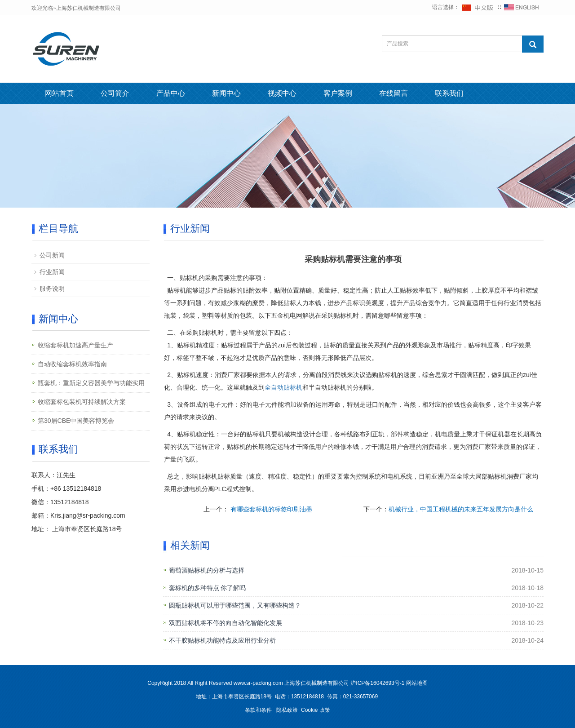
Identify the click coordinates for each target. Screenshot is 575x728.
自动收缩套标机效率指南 (72, 364)
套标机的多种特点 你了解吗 (208, 588)
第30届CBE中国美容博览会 (76, 421)
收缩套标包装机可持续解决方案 (82, 402)
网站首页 (59, 93)
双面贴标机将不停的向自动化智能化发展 (226, 623)
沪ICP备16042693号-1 (377, 683)
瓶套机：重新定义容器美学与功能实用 (91, 383)
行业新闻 (52, 272)
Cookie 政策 (316, 710)
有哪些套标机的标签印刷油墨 (270, 509)
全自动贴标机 (283, 387)
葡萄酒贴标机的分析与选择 (207, 570)
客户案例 (338, 93)
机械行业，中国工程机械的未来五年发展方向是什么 (461, 509)
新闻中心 (226, 93)
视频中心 (282, 93)
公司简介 (115, 93)
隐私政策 (287, 710)
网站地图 (417, 683)
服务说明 (52, 289)
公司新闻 (52, 255)
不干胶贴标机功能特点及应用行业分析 (222, 640)
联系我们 (449, 93)
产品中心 (171, 93)
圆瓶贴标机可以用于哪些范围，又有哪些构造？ (235, 605)
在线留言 (394, 93)
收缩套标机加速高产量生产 (75, 345)
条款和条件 (258, 710)
